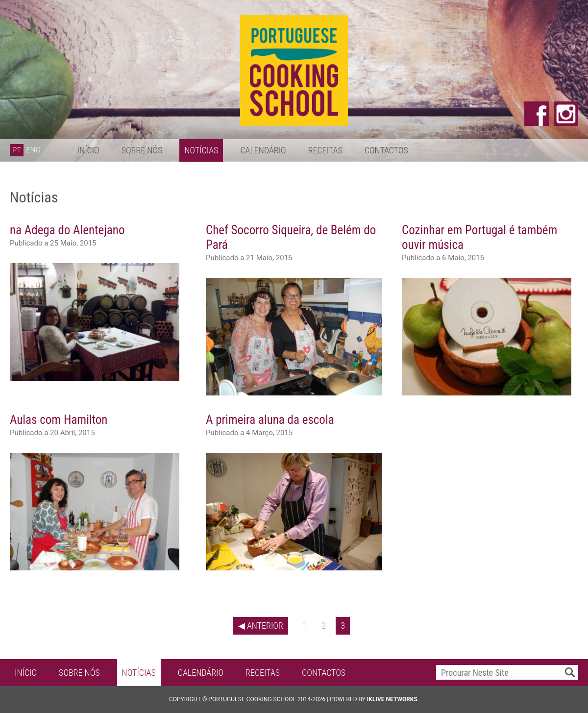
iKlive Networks (392, 699)
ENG (33, 150)
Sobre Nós (142, 150)
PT (17, 150)
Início (88, 150)
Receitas (325, 150)
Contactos (386, 150)
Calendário (263, 150)
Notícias (201, 150)
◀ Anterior (261, 626)
